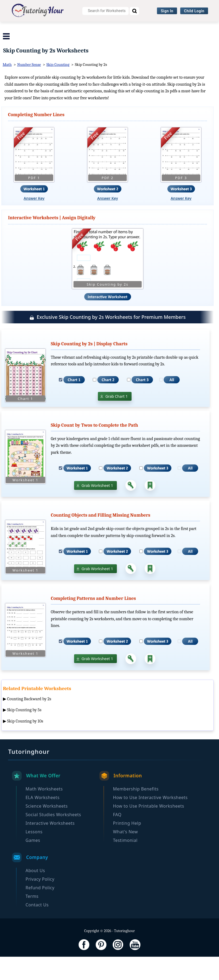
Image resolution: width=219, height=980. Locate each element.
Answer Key (34, 222)
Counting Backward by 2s (29, 722)
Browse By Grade (114, 39)
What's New (125, 855)
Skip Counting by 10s (25, 745)
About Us (35, 894)
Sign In (167, 11)
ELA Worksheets (75, 28)
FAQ (117, 838)
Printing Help (127, 846)
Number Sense (29, 88)
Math (7, 88)
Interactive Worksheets (64, 39)
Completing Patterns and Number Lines (93, 622)
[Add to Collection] (150, 509)
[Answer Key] (131, 509)
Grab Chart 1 (117, 420)
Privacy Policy (40, 902)
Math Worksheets (32, 28)
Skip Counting (58, 88)
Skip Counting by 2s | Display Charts (89, 367)
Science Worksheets (121, 28)
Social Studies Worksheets (178, 28)
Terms (32, 920)
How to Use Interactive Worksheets (150, 821)
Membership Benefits (136, 812)
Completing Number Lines (36, 138)
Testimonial (125, 864)
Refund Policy (40, 911)
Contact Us (37, 928)
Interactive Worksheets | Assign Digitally (52, 241)
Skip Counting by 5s (24, 733)
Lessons (34, 855)
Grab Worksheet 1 (97, 509)
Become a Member (159, 39)
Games (33, 864)
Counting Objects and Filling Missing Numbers (101, 539)
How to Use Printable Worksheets (148, 829)
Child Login (194, 11)
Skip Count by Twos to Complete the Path (94, 449)
